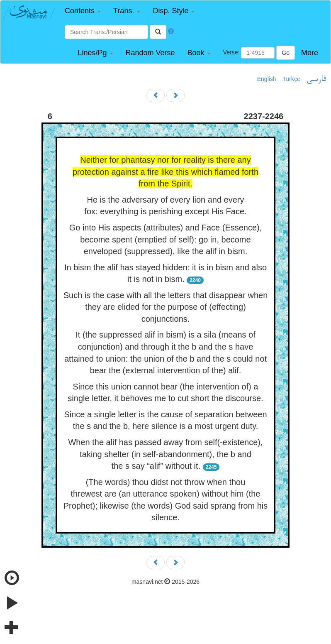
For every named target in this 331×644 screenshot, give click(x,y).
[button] (83, 11)
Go (286, 53)
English (267, 79)
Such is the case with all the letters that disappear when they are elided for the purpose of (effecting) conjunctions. (166, 307)
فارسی (316, 79)
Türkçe (291, 79)
